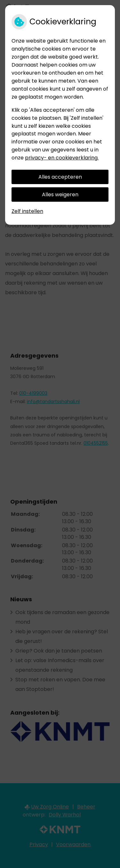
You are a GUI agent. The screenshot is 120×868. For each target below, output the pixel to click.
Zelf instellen (27, 211)
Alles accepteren (60, 177)
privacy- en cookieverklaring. (62, 158)
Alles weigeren (60, 195)
